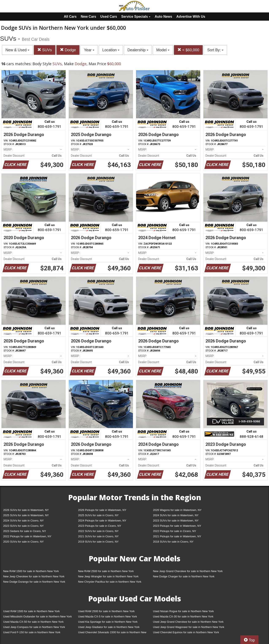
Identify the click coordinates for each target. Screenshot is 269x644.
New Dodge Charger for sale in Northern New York (184, 576)
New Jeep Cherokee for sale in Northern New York (34, 576)
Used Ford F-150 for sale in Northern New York (32, 632)
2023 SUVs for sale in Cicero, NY (23, 526)
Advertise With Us (191, 17)
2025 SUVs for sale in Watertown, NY (26, 515)
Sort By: (215, 50)
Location (111, 50)
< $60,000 (188, 50)
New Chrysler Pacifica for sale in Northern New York (110, 582)
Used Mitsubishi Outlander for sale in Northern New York (37, 616)
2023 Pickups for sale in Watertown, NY (177, 526)
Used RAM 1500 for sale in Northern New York (31, 611)
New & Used (17, 50)
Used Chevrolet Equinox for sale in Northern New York (186, 632)
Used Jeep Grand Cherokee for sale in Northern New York (188, 622)
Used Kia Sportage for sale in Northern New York (108, 622)
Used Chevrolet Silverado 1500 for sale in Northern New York (112, 633)
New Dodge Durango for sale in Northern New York (34, 582)
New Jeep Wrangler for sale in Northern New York (108, 576)
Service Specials (136, 17)
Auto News (163, 17)
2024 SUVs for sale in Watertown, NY (176, 515)
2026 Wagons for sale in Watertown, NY (177, 510)
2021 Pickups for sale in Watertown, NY (177, 536)
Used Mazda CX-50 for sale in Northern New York (33, 622)
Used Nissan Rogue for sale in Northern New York (183, 611)
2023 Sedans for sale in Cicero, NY (25, 531)
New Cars (89, 17)
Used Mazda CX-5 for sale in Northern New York (107, 616)
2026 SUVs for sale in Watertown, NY (26, 510)
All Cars (70, 17)
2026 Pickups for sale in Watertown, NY (102, 510)
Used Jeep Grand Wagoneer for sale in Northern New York (189, 627)
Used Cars (109, 17)
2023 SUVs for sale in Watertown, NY (176, 521)
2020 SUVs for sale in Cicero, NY (23, 542)
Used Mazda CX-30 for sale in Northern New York (183, 616)
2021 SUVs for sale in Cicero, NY (98, 536)
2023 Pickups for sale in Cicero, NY (100, 526)
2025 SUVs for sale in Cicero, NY (98, 515)
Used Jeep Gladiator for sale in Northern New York (109, 627)
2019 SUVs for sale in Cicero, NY (98, 542)
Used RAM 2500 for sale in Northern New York (106, 611)
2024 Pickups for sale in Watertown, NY (102, 521)
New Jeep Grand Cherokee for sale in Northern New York (188, 571)
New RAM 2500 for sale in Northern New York (106, 571)
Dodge (68, 50)
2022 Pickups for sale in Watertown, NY (27, 536)
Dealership (138, 50)
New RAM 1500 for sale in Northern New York (31, 571)
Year (89, 50)
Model (163, 50)
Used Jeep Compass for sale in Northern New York (34, 627)
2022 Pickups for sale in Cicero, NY (174, 531)
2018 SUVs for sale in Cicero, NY (173, 542)
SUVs (45, 50)
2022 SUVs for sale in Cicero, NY (98, 531)
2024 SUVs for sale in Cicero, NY (23, 521)
